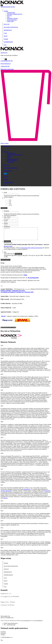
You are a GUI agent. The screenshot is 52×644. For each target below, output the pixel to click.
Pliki (5, 255)
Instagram (6, 211)
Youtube (3, 637)
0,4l (10, 202)
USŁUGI (6, 571)
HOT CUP (7, 24)
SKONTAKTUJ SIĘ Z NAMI (8, 330)
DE (7, 7)
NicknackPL (47, 493)
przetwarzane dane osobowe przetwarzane (32, 250)
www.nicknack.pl (26, 623)
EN (3, 7)
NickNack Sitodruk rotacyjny (15, 14)
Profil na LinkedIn (6, 293)
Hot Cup (9, 15)
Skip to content (5, 143)
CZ (1, 7)
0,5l (10, 200)
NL (5, 7)
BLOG (6, 36)
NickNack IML (11, 13)
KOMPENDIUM (8, 42)
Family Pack (10, 21)
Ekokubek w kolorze (12, 18)
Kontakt (6, 39)
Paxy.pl (3, 319)
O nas (5, 33)
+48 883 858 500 (5, 66)
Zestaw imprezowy (12, 20)
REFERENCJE (8, 30)
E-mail (6, 220)
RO (14, 7)
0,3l (10, 203)
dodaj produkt (8, 249)
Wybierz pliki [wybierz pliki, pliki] (18, 256)
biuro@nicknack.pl (6, 64)
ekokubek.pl (27, 492)
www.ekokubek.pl (38, 623)
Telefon (6, 223)
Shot (8, 17)
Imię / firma (7, 217)
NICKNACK (4, 53)
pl (2, 5)
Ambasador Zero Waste (18, 293)
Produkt (6, 11)
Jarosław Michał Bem (6, 493)
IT (8, 7)
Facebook (3, 634)
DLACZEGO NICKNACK (11, 27)
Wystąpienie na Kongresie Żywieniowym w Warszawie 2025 (17, 294)
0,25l (10, 205)
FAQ (5, 45)
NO (10, 7)
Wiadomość (7, 227)
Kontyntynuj (7, 244)
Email (5, 192)
